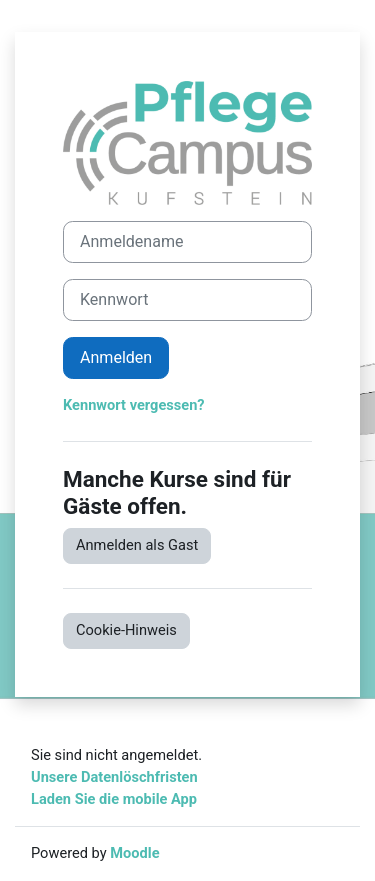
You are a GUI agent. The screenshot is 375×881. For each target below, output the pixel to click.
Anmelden (116, 357)
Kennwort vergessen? (134, 405)
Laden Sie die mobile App (114, 799)
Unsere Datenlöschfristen (114, 777)
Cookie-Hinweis (126, 630)
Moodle (134, 853)
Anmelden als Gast (137, 545)
